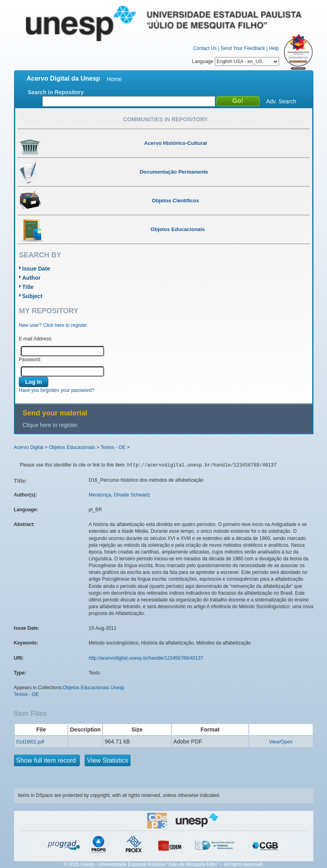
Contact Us (205, 48)
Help (274, 48)
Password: (30, 360)
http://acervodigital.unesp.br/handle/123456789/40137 (146, 658)
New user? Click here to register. (53, 325)
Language (236, 61)
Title (28, 287)
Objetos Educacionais (72, 447)
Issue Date (36, 269)
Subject (33, 296)
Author (32, 278)
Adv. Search (281, 101)
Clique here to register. (51, 425)
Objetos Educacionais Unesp (93, 688)
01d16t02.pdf (30, 742)
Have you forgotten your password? (56, 390)
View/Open (281, 742)
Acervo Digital (29, 447)
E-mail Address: (36, 339)
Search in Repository (56, 92)
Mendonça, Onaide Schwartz (119, 495)
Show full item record (47, 760)
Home (114, 79)
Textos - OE (113, 447)
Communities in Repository (165, 119)
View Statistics (108, 760)
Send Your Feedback (243, 48)
